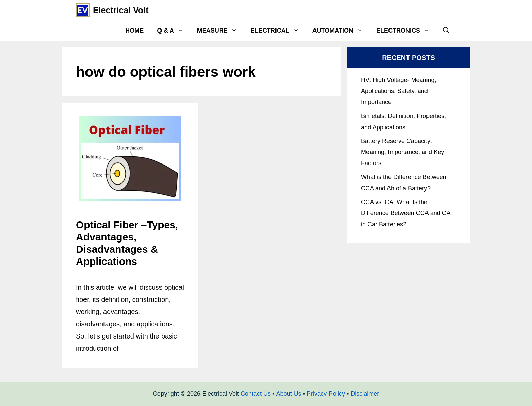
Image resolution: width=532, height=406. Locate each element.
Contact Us (256, 394)
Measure (221, 31)
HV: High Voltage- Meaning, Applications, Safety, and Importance (398, 91)
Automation (341, 31)
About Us (288, 394)
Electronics (406, 31)
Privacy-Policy (326, 394)
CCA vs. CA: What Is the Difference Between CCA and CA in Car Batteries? (406, 213)
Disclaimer (365, 394)
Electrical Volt (121, 10)
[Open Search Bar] (446, 31)
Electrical (278, 31)
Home (134, 31)
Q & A (174, 31)
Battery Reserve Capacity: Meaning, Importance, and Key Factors (403, 152)
